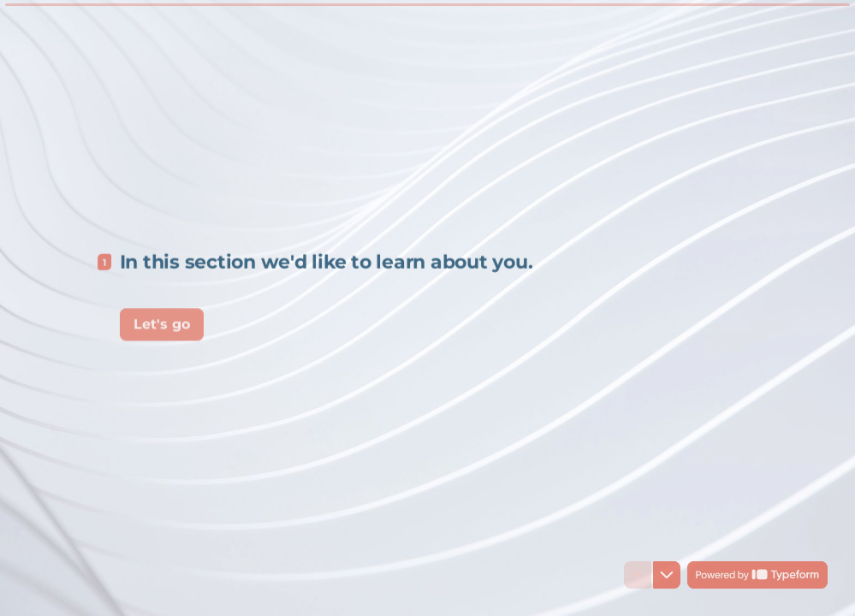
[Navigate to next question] (667, 575)
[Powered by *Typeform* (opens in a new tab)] (757, 575)
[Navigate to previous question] (638, 575)
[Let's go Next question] (162, 322)
